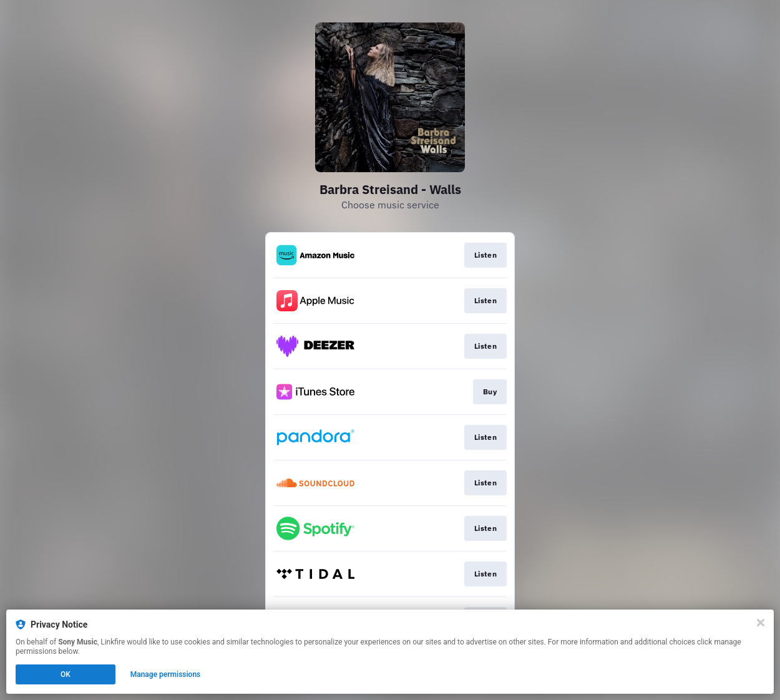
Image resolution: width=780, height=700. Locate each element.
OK (66, 674)
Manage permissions (166, 674)
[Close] (761, 623)
